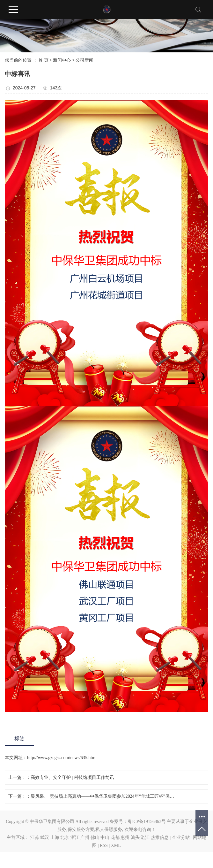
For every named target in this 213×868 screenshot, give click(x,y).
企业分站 (181, 838)
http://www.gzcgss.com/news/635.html (62, 758)
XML (116, 845)
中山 (105, 838)
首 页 (43, 60)
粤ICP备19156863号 (147, 822)
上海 (55, 838)
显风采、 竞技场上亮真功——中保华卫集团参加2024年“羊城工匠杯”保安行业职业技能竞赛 (104, 796)
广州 (85, 838)
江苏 (35, 838)
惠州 (125, 838)
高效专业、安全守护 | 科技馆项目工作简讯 (72, 777)
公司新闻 (84, 60)
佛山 (95, 838)
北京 (65, 838)
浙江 (75, 838)
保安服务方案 (81, 830)
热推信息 (160, 838)
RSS (104, 845)
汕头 (135, 838)
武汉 (45, 838)
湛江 (145, 838)
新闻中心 (62, 60)
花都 (115, 838)
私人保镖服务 (109, 830)
